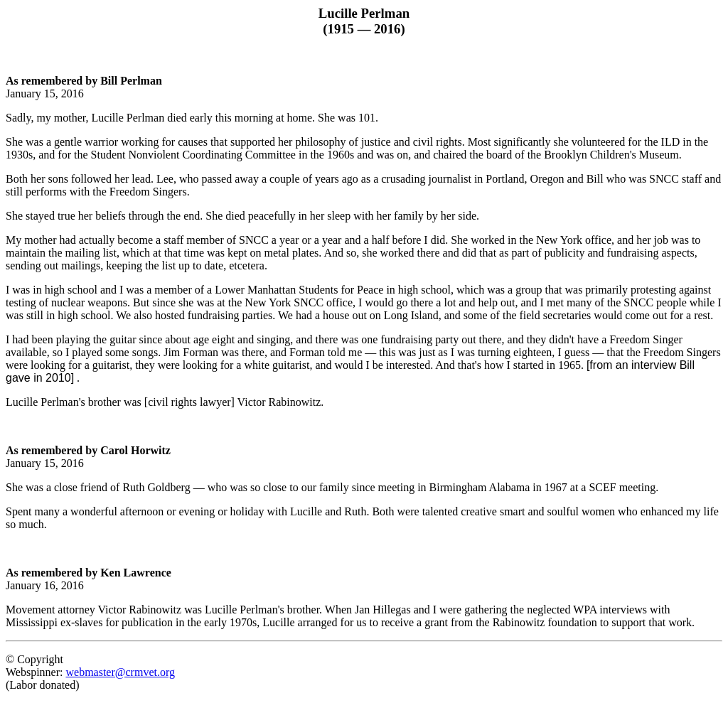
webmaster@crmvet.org (120, 672)
